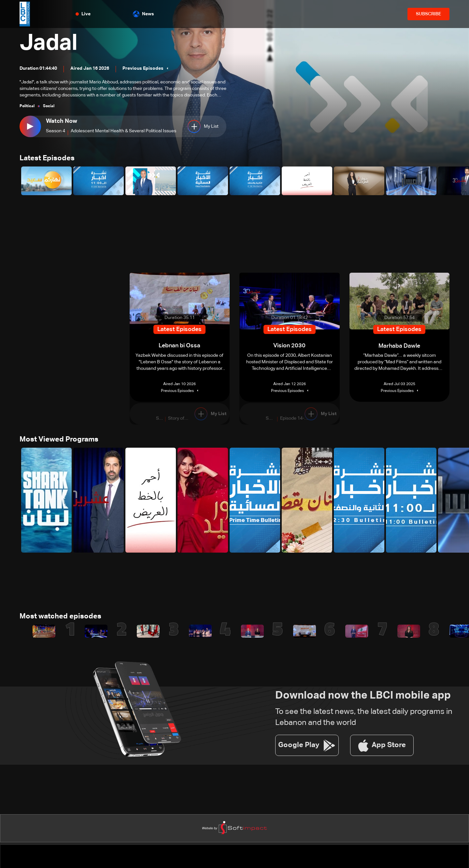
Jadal (50, 44)
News (143, 14)
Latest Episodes (47, 159)
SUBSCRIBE (428, 14)
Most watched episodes (60, 617)
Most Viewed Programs (59, 440)
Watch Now (62, 121)
